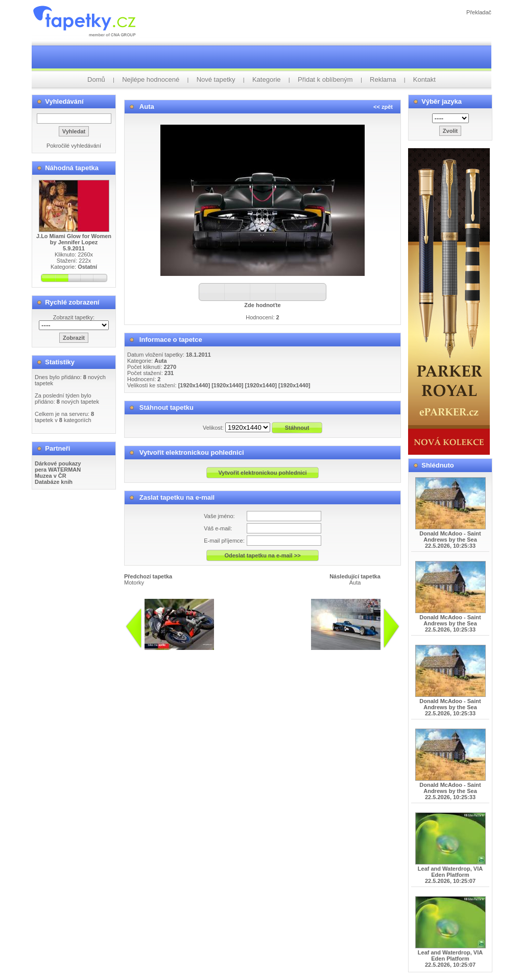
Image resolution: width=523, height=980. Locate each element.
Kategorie (267, 79)
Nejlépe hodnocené (151, 79)
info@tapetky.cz (300, 654)
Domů (96, 79)
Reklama (383, 79)
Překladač (479, 12)
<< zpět (383, 107)
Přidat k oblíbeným (325, 79)
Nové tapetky (216, 79)
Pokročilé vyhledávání (74, 146)
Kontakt (424, 79)
